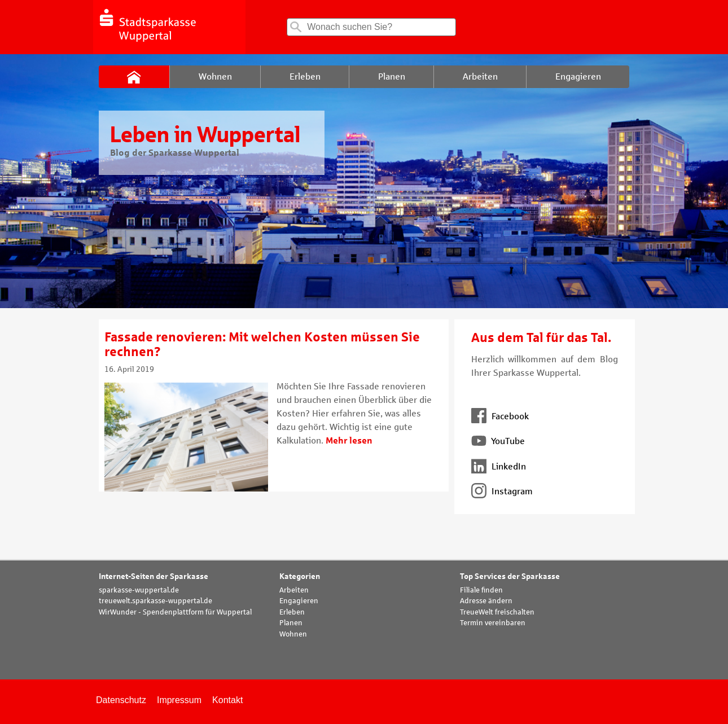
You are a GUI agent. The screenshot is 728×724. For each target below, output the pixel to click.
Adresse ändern (486, 601)
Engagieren (299, 601)
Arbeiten (294, 590)
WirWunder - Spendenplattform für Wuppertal (175, 612)
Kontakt (227, 700)
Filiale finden (481, 590)
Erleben (292, 612)
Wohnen (293, 634)
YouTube (498, 441)
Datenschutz (121, 700)
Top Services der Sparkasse (510, 576)
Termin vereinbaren (493, 623)
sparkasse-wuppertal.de (139, 590)
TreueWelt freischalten (497, 612)
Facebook (500, 416)
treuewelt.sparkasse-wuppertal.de (155, 601)
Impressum (179, 700)
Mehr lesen (349, 440)
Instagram (502, 491)
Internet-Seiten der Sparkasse (154, 576)
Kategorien (300, 576)
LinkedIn (499, 466)
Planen (291, 623)
